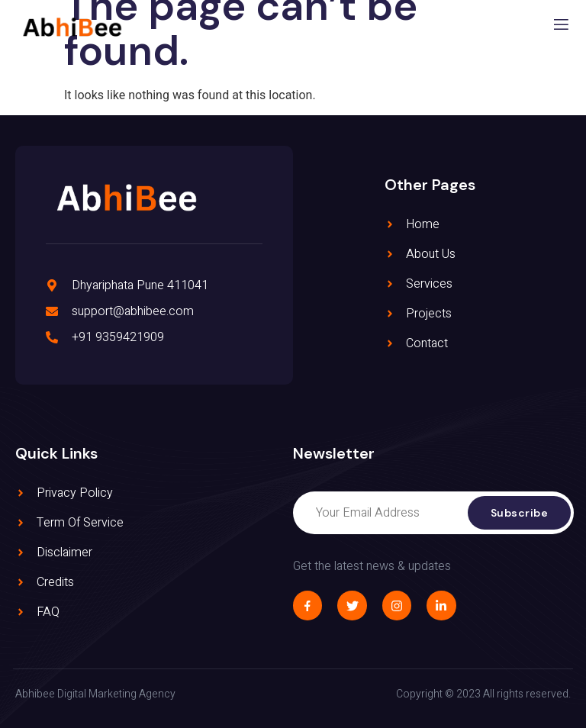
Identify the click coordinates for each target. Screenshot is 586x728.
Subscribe (520, 513)
